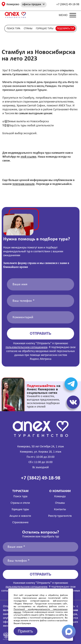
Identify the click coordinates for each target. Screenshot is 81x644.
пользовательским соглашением (26, 347)
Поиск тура (13, 29)
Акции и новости (20, 516)
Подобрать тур (66, 29)
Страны (28, 29)
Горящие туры (45, 29)
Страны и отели (20, 503)
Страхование (20, 523)
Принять (25, 631)
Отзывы (60, 503)
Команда (60, 496)
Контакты (60, 509)
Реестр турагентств (60, 516)
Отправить (40, 333)
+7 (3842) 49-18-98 (68, 4)
